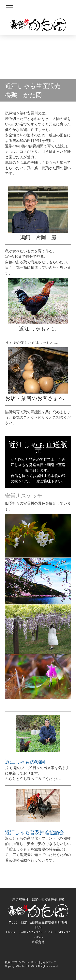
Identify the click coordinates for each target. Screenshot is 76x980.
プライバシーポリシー (25, 962)
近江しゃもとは (38, 329)
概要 (8, 962)
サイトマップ (48, 962)
